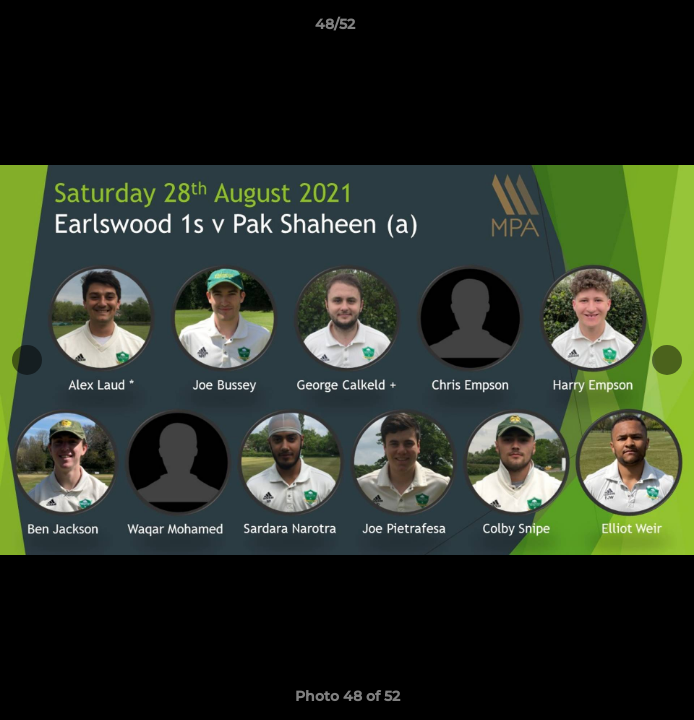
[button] (622, 29)
